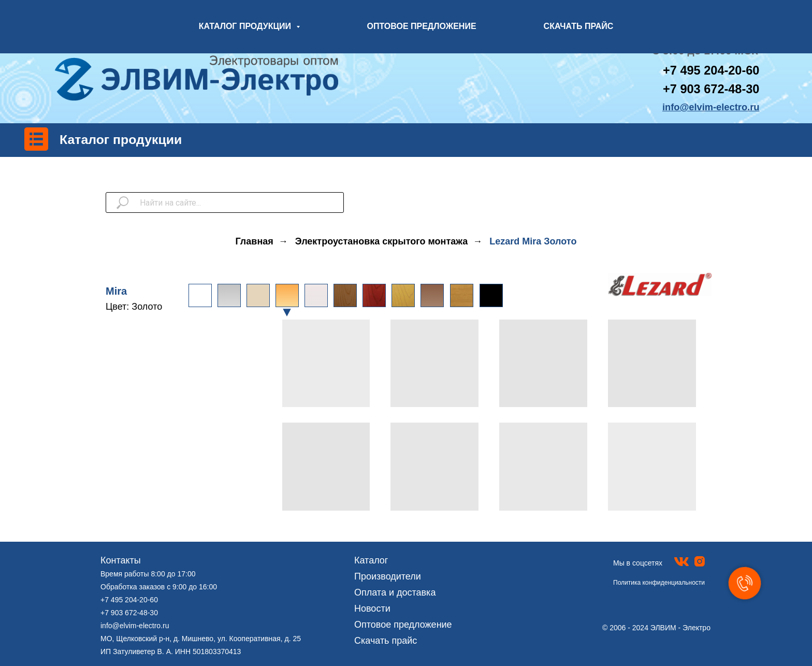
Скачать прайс (386, 641)
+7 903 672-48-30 (711, 89)
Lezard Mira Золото (533, 241)
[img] (345, 295)
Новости (372, 609)
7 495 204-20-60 (715, 70)
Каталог (371, 560)
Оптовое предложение (403, 625)
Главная (255, 241)
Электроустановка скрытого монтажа (381, 241)
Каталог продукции (121, 140)
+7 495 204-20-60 (129, 600)
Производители (388, 576)
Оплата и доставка (395, 592)
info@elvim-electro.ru (135, 626)
